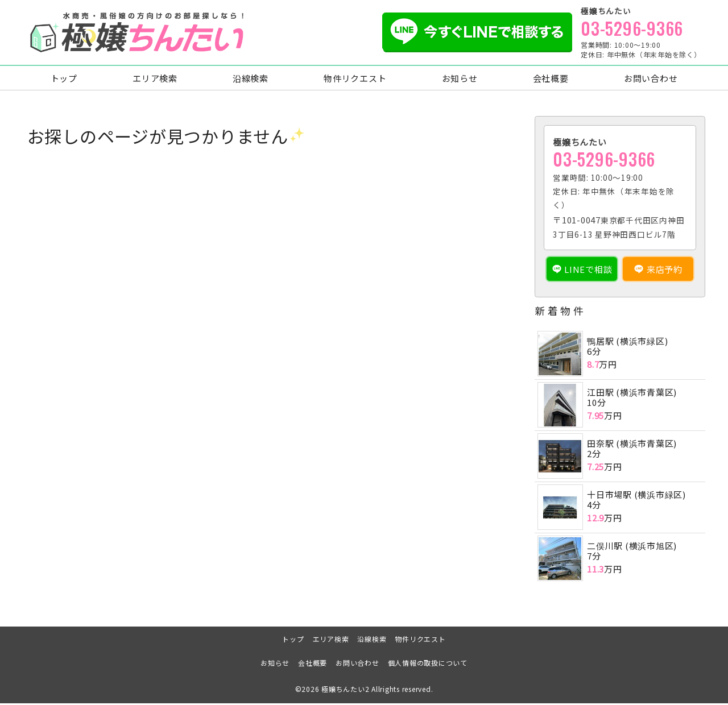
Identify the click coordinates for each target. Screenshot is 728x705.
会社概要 (551, 80)
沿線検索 (251, 80)
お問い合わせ (651, 80)
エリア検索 (155, 80)
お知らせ (460, 80)
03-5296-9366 (632, 29)
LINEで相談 (588, 271)
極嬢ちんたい (343, 691)
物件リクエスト (355, 80)
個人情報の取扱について (428, 664)
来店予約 (665, 271)
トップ (64, 80)
